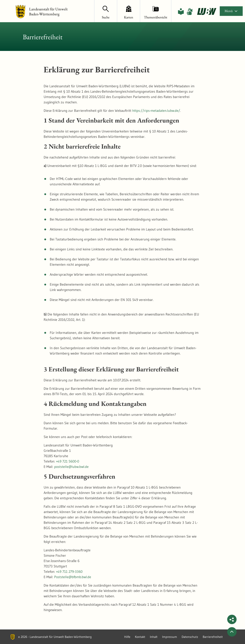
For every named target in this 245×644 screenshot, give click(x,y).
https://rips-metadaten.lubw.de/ (156, 111)
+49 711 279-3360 (69, 572)
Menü (231, 11)
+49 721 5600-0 (68, 461)
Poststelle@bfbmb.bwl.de (73, 577)
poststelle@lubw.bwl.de (71, 467)
